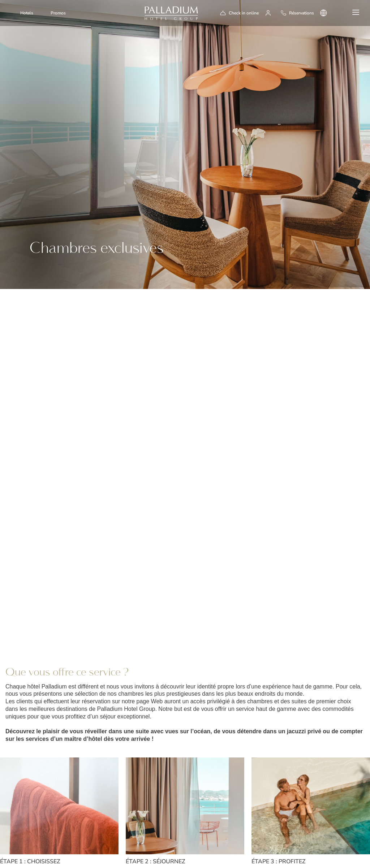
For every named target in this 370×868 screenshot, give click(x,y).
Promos (58, 13)
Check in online (244, 13)
